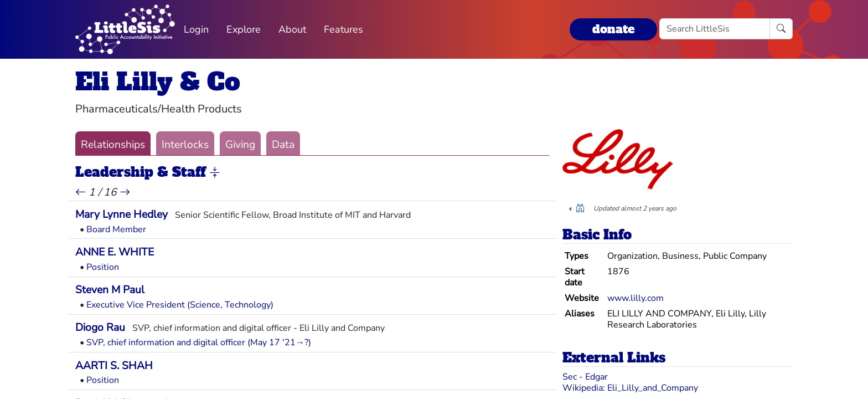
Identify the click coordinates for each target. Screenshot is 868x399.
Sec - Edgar (585, 377)
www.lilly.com (635, 298)
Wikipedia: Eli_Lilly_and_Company (630, 388)
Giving (240, 145)
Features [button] (343, 29)
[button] (215, 173)
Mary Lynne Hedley (122, 214)
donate (613, 29)
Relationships (113, 145)
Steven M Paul (110, 290)
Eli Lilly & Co (158, 82)
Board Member (116, 229)
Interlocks (185, 145)
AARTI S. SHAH (114, 366)
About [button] (292, 29)
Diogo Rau (100, 328)
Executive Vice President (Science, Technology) (180, 305)
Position (103, 267)
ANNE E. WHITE (115, 252)
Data (283, 145)
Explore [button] (244, 29)
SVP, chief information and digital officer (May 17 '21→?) (199, 342)
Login (196, 29)
